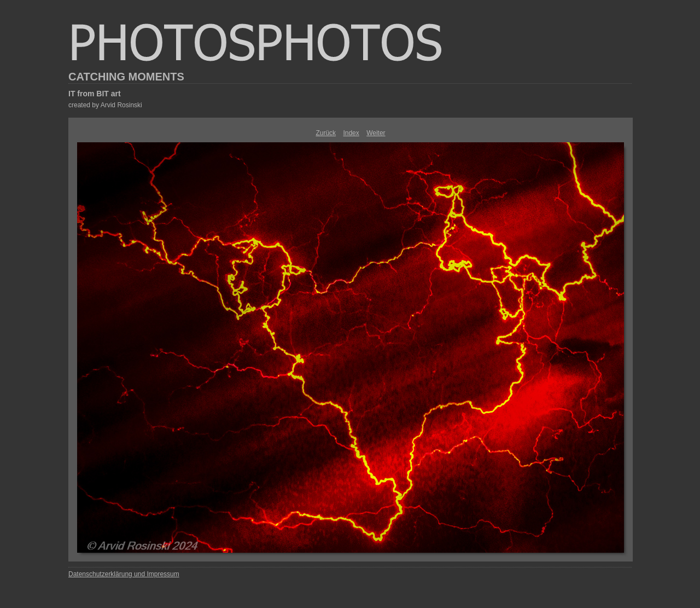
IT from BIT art (95, 94)
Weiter (376, 133)
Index (351, 133)
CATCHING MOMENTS (126, 77)
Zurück (326, 133)
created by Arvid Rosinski (105, 105)
